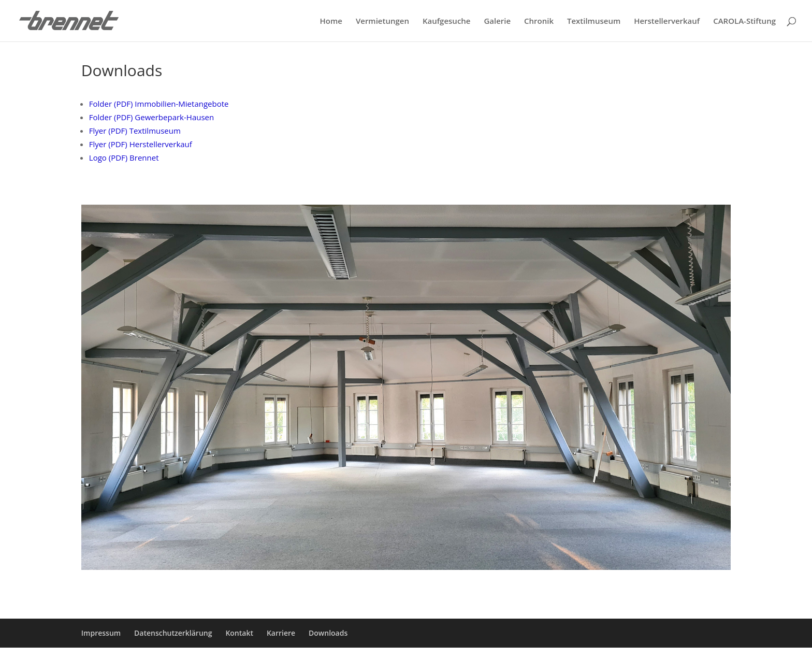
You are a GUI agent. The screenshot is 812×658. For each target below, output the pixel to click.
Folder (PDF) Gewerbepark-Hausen (151, 117)
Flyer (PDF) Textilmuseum (135, 131)
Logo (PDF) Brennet (124, 158)
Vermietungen (382, 22)
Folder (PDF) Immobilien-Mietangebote (159, 104)
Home (331, 22)
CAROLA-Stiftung (744, 22)
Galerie (497, 22)
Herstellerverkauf (667, 22)
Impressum (101, 633)
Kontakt (239, 633)
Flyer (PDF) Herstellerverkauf (141, 144)
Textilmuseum (594, 22)
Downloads (328, 633)
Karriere (281, 633)
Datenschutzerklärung (173, 633)
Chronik (539, 22)
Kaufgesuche (447, 22)
